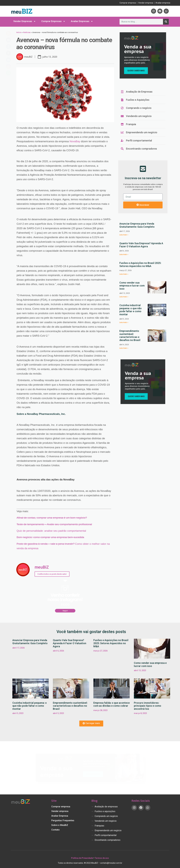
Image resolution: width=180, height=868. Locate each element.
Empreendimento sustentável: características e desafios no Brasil (130, 335)
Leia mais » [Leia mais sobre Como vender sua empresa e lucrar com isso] (124, 297)
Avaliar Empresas (82, 21)
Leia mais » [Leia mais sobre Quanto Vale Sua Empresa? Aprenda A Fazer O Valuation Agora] (124, 254)
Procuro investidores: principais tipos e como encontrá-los (148, 706)
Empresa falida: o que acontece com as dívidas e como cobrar (112, 704)
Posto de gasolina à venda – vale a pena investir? (46, 544)
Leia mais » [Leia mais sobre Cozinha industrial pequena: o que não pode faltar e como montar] (124, 322)
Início (19, 32)
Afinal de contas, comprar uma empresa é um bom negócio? (52, 518)
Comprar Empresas (53, 21)
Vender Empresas (25, 21)
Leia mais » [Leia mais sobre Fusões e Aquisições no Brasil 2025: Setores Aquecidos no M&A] (124, 274)
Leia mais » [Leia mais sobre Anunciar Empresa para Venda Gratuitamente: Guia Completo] (124, 235)
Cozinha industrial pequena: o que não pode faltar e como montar (130, 310)
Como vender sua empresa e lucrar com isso (132, 286)
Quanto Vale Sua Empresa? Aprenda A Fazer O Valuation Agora (141, 245)
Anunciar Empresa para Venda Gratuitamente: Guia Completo (137, 225)
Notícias (27, 32)
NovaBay (75, 141)
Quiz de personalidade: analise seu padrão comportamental (51, 531)
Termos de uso (102, 858)
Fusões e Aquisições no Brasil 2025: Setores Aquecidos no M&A (140, 265)
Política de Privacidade (82, 858)
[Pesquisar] (166, 22)
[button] (91, 723)
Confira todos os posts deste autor (52, 574)
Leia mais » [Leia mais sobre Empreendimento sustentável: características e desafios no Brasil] (124, 348)
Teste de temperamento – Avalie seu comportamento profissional (54, 524)
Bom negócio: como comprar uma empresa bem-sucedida (50, 537)
